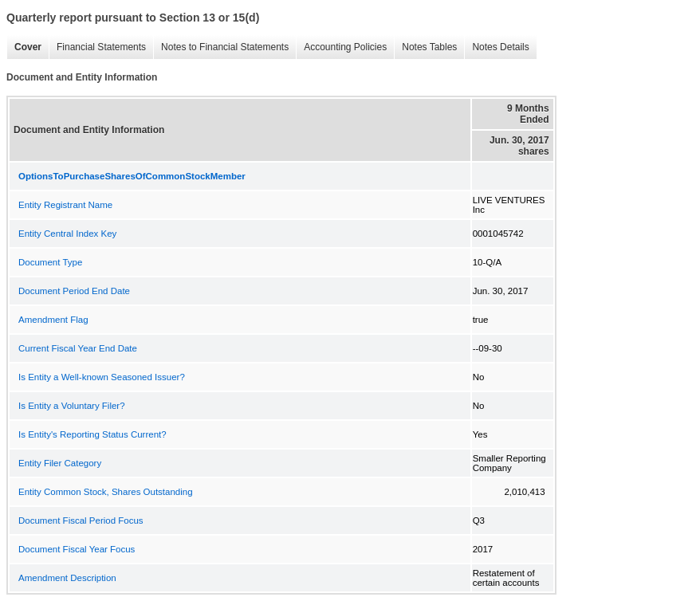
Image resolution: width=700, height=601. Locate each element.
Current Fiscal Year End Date (78, 348)
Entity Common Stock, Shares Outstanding (106, 492)
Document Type (50, 262)
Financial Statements (97, 47)
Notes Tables (425, 47)
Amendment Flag (53, 320)
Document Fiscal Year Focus (77, 549)
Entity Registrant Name (65, 205)
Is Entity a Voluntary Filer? (72, 406)
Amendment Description (67, 578)
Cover (24, 47)
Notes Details (496, 47)
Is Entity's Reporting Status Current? (92, 434)
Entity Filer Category (60, 463)
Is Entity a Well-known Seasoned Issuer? (102, 377)
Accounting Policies (341, 47)
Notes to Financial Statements (221, 47)
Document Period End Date (74, 291)
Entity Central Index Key (67, 234)
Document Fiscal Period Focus (81, 520)
